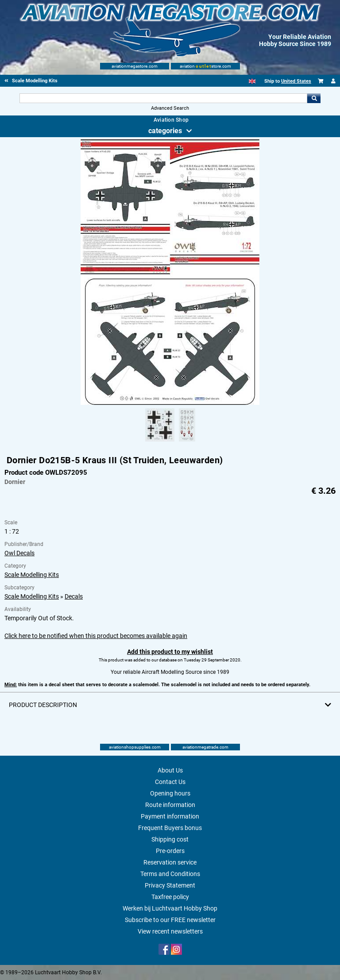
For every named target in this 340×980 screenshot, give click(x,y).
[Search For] (163, 98)
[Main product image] (170, 403)
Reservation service (170, 862)
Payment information (170, 816)
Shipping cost (170, 839)
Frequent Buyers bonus (170, 828)
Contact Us (170, 782)
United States (296, 81)
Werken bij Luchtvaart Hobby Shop (170, 908)
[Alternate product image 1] (160, 442)
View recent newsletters (170, 931)
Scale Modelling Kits (32, 575)
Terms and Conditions (170, 874)
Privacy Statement (170, 885)
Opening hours (170, 793)
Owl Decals (19, 553)
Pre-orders (170, 851)
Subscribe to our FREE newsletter (170, 920)
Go (314, 98)
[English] (252, 81)
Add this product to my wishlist (170, 652)
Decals (74, 596)
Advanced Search (170, 108)
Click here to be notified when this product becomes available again (96, 636)
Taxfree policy (170, 897)
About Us (170, 770)
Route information (170, 805)
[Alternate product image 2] (187, 442)
